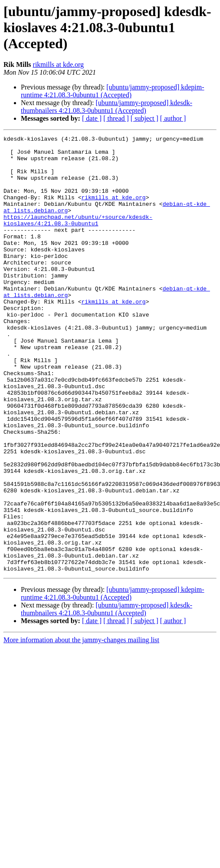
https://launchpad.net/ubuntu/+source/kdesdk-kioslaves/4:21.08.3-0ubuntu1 (78, 238)
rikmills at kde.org (58, 64)
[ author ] (173, 118)
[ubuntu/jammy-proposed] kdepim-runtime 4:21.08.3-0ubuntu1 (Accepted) (113, 91)
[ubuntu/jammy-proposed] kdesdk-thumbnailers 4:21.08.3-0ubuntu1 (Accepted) (107, 107)
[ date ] (92, 118)
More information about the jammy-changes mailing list (81, 727)
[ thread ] (116, 118)
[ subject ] (144, 118)
